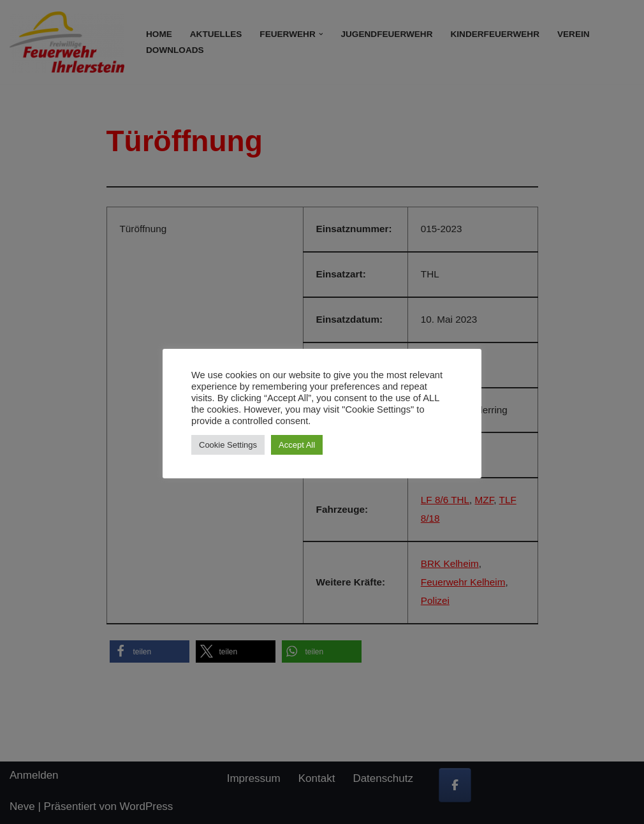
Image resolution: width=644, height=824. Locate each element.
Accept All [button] (297, 445)
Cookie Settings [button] (228, 445)
